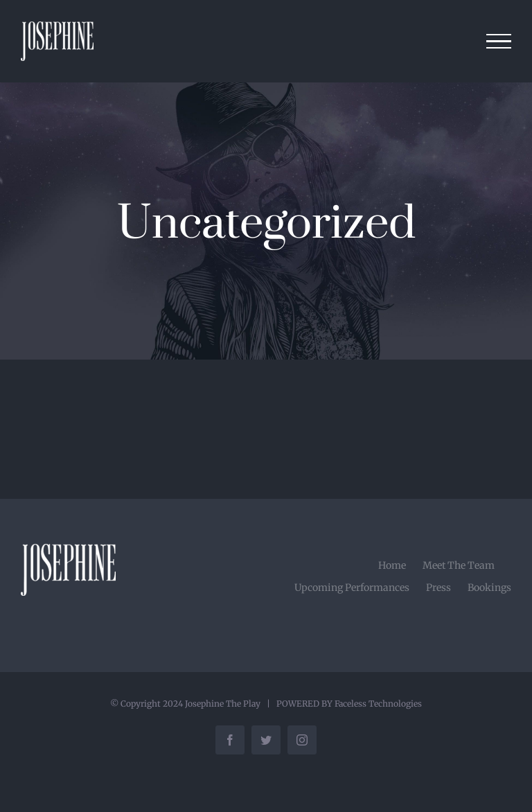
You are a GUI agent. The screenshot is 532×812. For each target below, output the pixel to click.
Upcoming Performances (352, 588)
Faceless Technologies (378, 704)
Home (392, 565)
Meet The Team (459, 565)
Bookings (489, 588)
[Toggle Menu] (499, 42)
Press (438, 588)
